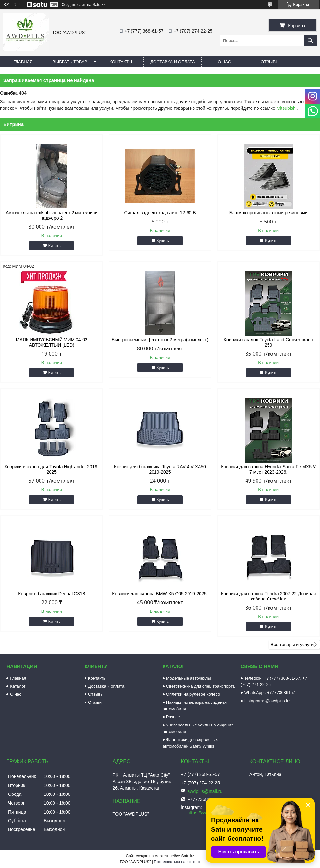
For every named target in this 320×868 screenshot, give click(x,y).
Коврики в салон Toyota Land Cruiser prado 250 (269, 342)
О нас (224, 62)
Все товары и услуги (292, 645)
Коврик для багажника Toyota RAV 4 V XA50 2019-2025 (160, 469)
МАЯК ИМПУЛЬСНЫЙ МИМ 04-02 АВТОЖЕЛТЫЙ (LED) (52, 342)
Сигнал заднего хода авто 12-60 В (160, 213)
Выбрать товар (70, 62)
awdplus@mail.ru (205, 791)
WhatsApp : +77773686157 (270, 693)
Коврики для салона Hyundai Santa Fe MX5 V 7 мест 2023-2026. (268, 469)
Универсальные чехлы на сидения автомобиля (198, 728)
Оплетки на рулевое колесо (193, 694)
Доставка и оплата (172, 62)
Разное (173, 717)
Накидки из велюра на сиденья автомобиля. (195, 706)
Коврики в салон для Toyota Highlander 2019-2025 (52, 469)
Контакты (121, 62)
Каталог (18, 686)
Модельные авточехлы (189, 678)
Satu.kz (188, 856)
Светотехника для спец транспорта (200, 686)
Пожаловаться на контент (177, 862)
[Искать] (310, 41)
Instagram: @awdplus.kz (267, 701)
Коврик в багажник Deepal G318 (51, 594)
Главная (23, 62)
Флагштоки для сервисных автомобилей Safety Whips (190, 743)
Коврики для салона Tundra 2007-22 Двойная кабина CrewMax (268, 596)
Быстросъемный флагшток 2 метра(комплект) (160, 340)
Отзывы (270, 62)
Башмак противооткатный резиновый (269, 213)
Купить (54, 246)
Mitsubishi (287, 108)
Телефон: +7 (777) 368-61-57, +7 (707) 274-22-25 (274, 681)
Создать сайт (74, 5)
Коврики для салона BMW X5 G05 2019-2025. (160, 594)
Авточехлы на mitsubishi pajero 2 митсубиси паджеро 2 (52, 215)
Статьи (95, 702)
